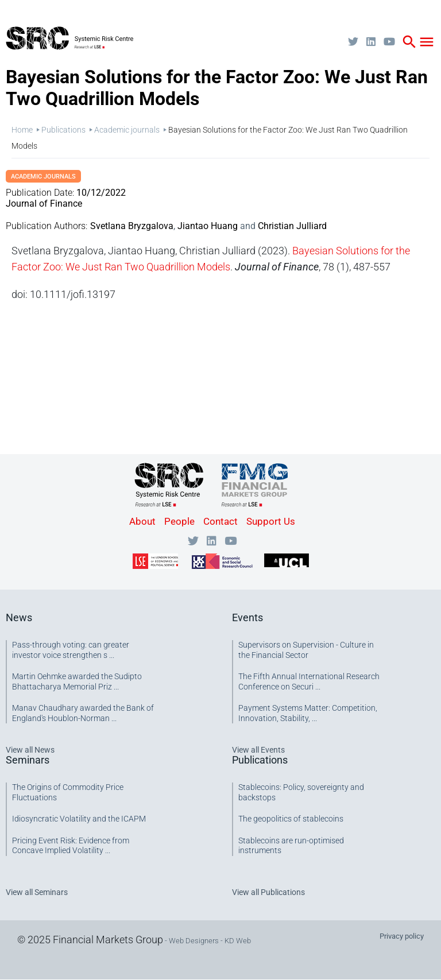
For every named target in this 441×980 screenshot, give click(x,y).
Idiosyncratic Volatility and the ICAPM (79, 819)
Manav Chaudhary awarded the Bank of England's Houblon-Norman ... (83, 713)
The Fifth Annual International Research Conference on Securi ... (309, 681)
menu (427, 42)
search (409, 42)
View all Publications (268, 892)
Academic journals (127, 130)
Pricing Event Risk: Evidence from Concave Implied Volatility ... (71, 846)
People (179, 521)
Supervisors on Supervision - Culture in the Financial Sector (306, 650)
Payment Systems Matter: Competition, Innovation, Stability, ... (308, 713)
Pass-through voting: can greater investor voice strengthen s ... (71, 650)
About (142, 521)
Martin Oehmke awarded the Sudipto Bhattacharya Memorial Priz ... (77, 681)
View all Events (258, 750)
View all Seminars (37, 892)
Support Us (271, 521)
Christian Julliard (292, 226)
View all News (30, 750)
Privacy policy (402, 936)
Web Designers (194, 941)
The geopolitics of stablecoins (291, 819)
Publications (63, 130)
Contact (220, 521)
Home (22, 130)
